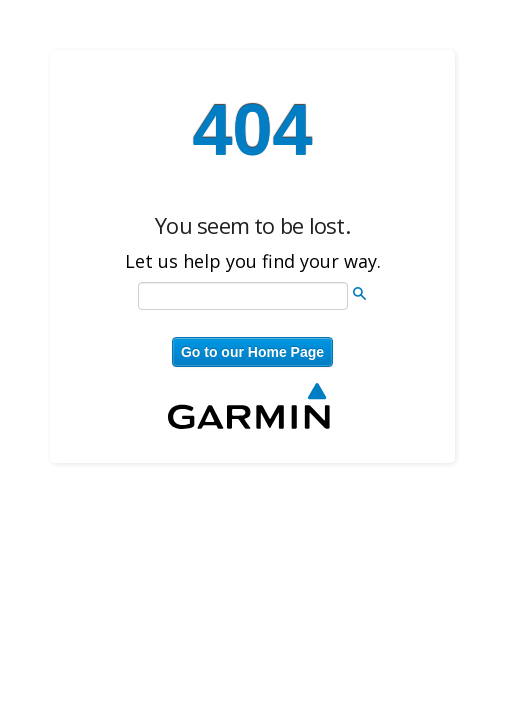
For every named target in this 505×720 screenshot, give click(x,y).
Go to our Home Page (252, 352)
